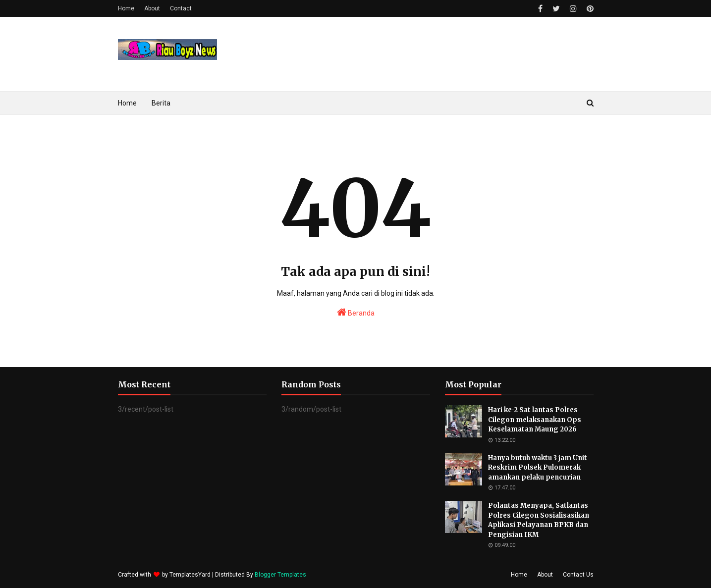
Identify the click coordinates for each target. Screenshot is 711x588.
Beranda (356, 312)
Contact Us (578, 575)
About (152, 8)
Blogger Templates (280, 575)
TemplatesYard (190, 575)
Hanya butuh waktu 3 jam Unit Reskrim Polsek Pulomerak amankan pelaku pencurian (538, 468)
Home (126, 8)
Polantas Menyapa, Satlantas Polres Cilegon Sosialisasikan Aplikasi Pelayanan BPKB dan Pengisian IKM (539, 520)
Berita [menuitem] (161, 103)
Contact (181, 8)
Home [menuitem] (127, 103)
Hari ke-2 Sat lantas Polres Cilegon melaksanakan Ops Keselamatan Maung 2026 (535, 420)
